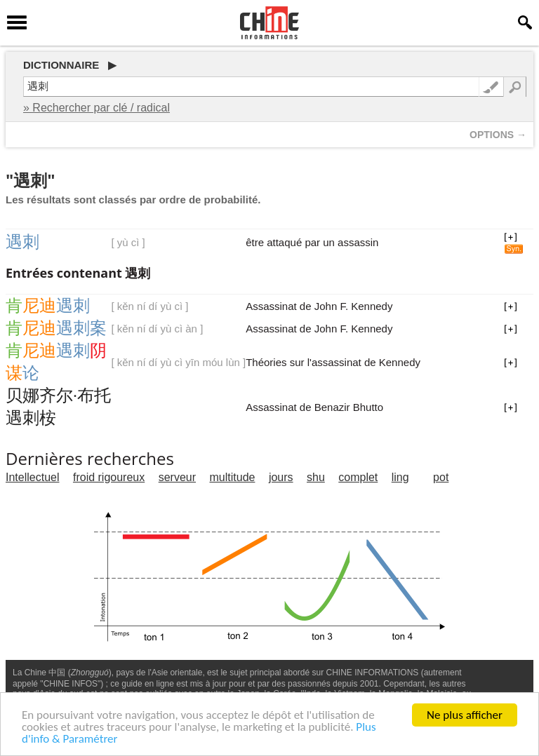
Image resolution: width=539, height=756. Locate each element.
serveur (177, 477)
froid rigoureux (109, 477)
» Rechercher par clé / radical (97, 108)
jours (281, 477)
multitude (233, 477)
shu (316, 477)
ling (400, 477)
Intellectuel (33, 477)
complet (358, 477)
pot (441, 477)
